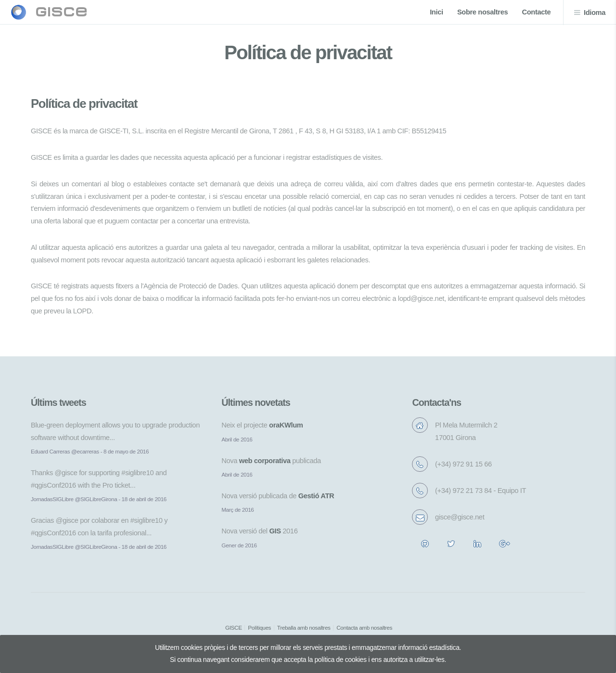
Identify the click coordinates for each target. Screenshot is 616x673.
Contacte (537, 12)
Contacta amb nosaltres (364, 628)
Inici (436, 12)
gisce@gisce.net (460, 517)
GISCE (234, 628)
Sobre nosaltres (482, 12)
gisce (62, 12)
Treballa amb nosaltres (304, 628)
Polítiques (259, 628)
